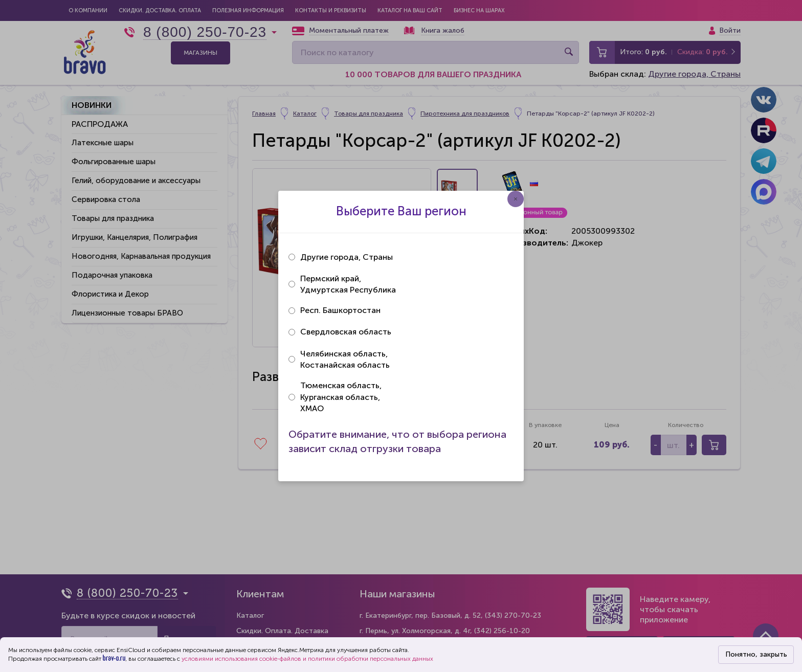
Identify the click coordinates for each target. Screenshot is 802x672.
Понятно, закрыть (756, 654)
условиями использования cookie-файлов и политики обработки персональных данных (307, 659)
